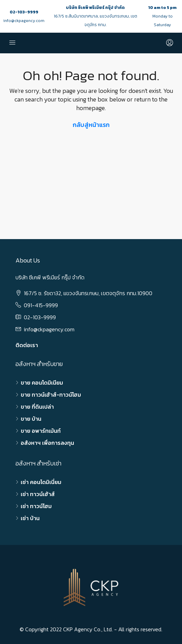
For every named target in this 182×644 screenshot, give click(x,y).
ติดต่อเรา (27, 345)
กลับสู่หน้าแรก (91, 125)
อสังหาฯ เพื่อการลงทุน (47, 443)
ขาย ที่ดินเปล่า (37, 407)
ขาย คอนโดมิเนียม (42, 383)
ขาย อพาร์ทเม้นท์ (41, 431)
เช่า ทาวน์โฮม (36, 506)
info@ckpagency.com (24, 21)
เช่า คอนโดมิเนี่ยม (41, 482)
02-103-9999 (24, 12)
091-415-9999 (41, 305)
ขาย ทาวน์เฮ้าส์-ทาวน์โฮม (51, 395)
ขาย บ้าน (31, 419)
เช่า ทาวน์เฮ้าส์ (38, 494)
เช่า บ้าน (30, 518)
